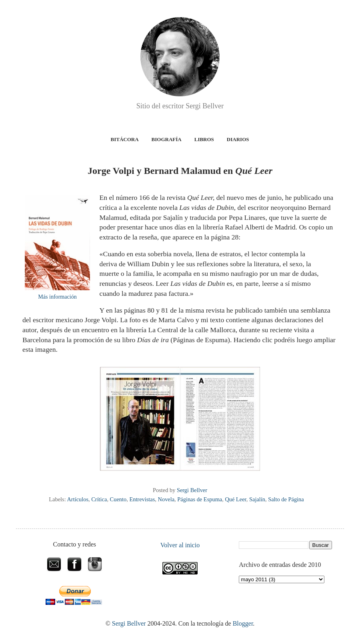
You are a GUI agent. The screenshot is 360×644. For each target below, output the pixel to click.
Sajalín (257, 499)
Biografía (167, 139)
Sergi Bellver (129, 623)
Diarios (238, 139)
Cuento (118, 499)
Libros (204, 139)
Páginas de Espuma (200, 499)
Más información (57, 297)
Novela (166, 499)
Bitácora (125, 139)
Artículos (78, 499)
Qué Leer (235, 499)
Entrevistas (142, 499)
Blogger (243, 623)
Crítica (99, 499)
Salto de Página (286, 499)
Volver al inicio (180, 545)
